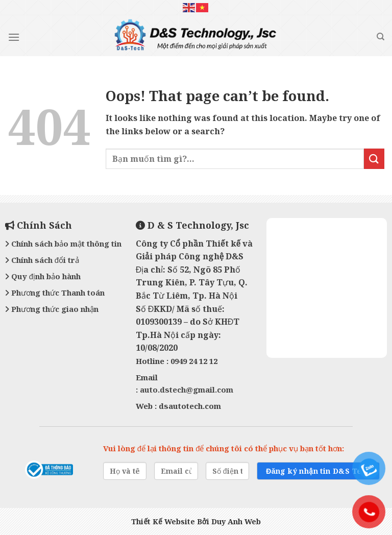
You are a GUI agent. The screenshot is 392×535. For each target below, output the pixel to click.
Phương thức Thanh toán (55, 293)
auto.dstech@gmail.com (187, 390)
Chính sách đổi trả (42, 260)
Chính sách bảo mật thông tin (63, 244)
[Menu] (14, 37)
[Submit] (374, 159)
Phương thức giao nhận (52, 309)
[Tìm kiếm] (381, 37)
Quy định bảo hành (43, 276)
